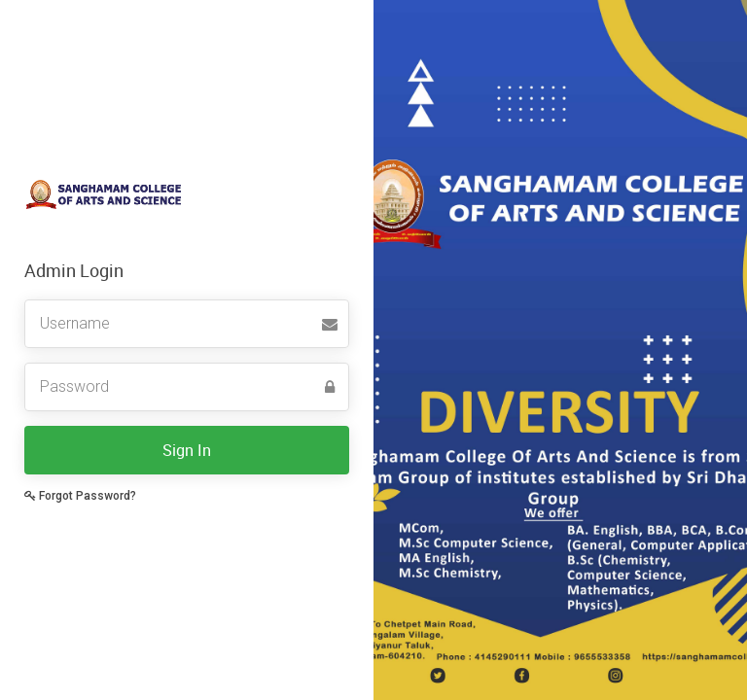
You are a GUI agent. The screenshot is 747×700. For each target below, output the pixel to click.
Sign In (187, 450)
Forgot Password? (80, 496)
